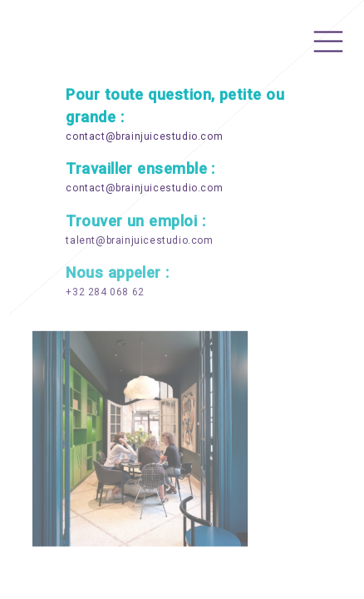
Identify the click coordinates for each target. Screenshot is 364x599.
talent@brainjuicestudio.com (139, 241)
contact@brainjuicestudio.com (144, 137)
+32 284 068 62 (105, 293)
